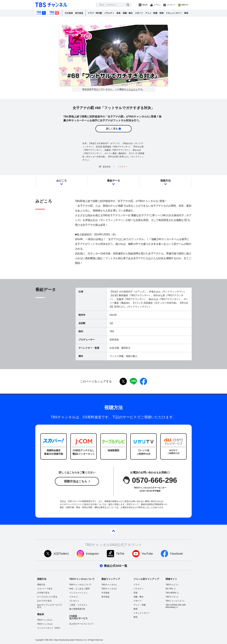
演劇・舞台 (128, 13)
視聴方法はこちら (76, 481)
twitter (123, 381)
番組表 (145, 5)
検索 (128, 5)
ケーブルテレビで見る (47, 597)
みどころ (62, 181)
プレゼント (171, 5)
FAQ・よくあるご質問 (79, 589)
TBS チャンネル (51, 5)
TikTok (120, 554)
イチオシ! (74, 597)
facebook (143, 381)
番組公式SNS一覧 (115, 566)
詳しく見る (112, 129)
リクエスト (132, 90)
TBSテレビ (171, 585)
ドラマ (137, 585)
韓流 (186, 13)
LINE (133, 381)
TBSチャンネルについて (80, 585)
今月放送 (69, 13)
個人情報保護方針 (77, 609)
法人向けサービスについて (81, 624)
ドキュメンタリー (174, 13)
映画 (162, 13)
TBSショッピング (174, 601)
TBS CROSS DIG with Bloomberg (176, 606)
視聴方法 (185, 5)
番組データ (113, 181)
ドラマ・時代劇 (95, 13)
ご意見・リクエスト (78, 605)
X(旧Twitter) (61, 554)
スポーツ (139, 13)
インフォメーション (78, 593)
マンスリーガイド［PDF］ (49, 628)
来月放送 (79, 13)
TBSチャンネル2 (54, 13)
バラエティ (109, 13)
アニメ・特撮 (151, 13)
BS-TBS (169, 589)
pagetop (113, 531)
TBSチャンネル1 (41, 13)
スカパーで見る (45, 589)
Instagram (92, 554)
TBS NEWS (171, 593)
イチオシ (157, 5)
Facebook (176, 554)
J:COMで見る (43, 593)
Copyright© (40, 640)
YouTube (147, 554)
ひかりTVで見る (44, 601)
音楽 (118, 13)
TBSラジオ (171, 597)
